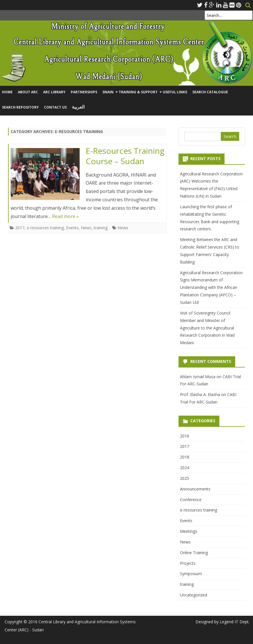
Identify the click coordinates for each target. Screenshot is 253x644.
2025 (185, 478)
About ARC (28, 92)
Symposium (191, 574)
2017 (20, 228)
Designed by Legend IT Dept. (223, 622)
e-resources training (45, 228)
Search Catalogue (210, 92)
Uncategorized (193, 595)
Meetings (189, 531)
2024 (185, 468)
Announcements (195, 489)
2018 (185, 457)
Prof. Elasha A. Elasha (200, 394)
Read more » (65, 216)
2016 (185, 436)
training (101, 228)
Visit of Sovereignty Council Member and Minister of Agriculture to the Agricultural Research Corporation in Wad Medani (207, 328)
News (86, 228)
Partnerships (84, 92)
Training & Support (138, 92)
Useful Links (175, 92)
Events (72, 228)
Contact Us (55, 107)
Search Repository (20, 107)
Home (7, 92)
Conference (191, 500)
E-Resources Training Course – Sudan (125, 156)
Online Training (194, 553)
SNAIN (108, 92)
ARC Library (54, 92)
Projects (188, 563)
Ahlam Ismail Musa (198, 377)
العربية (78, 107)
